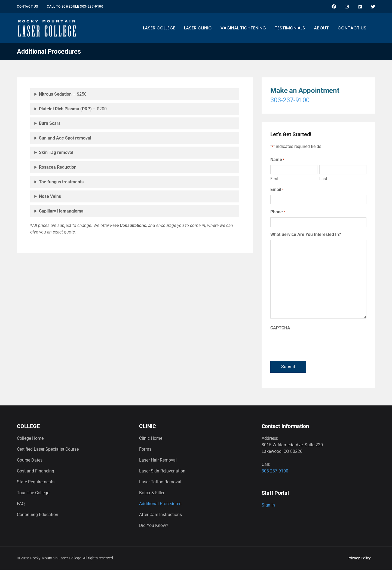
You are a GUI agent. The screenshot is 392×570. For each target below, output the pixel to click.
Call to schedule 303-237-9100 (75, 7)
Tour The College (33, 493)
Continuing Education (38, 515)
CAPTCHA (280, 328)
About (321, 28)
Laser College (159, 28)
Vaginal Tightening (243, 28)
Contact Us (27, 7)
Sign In (268, 505)
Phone (278, 212)
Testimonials (290, 28)
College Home (30, 438)
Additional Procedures (160, 504)
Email (277, 190)
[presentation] (312, 344)
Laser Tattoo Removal (160, 482)
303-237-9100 (290, 100)
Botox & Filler (152, 493)
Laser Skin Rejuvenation (162, 471)
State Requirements (36, 482)
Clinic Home (151, 438)
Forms (145, 449)
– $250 (63, 94)
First (274, 179)
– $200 (73, 109)
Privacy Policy (359, 558)
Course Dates (30, 460)
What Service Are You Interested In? (306, 234)
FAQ (21, 504)
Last (323, 179)
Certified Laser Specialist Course (48, 449)
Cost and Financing (36, 471)
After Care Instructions (160, 515)
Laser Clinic (198, 28)
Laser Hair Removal (158, 460)
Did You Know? (154, 525)
